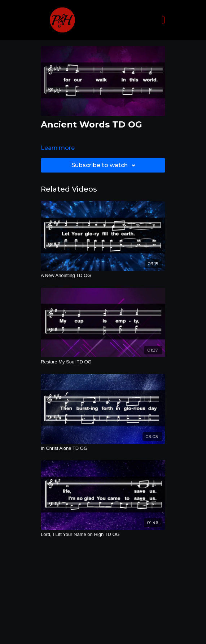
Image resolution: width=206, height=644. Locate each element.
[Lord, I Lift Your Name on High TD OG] (103, 535)
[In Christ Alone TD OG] (103, 448)
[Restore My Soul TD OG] (103, 362)
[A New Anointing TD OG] (103, 276)
